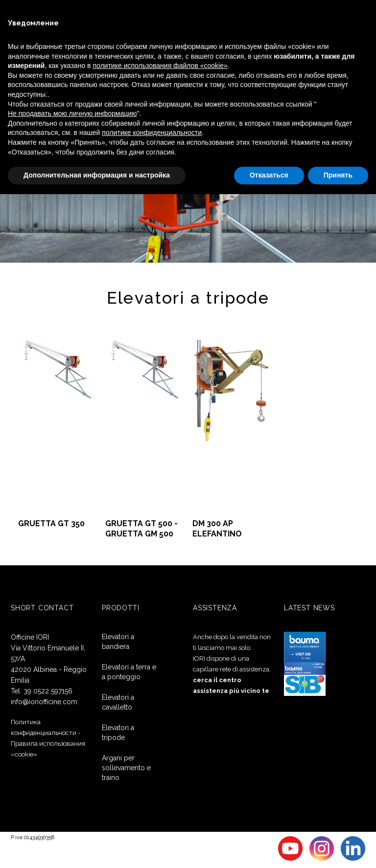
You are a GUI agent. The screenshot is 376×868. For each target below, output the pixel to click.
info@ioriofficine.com (44, 702)
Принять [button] (338, 175)
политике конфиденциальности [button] (152, 133)
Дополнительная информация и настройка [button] (97, 175)
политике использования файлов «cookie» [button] (160, 66)
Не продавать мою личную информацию (72, 113)
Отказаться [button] (269, 175)
